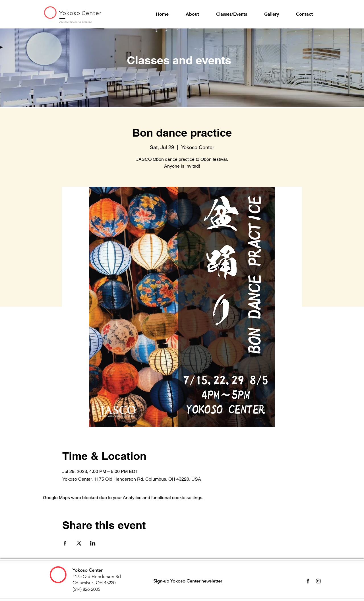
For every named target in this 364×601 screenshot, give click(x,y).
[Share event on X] (79, 543)
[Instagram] (318, 581)
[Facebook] (308, 581)
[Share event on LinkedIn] (93, 543)
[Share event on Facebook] (65, 543)
